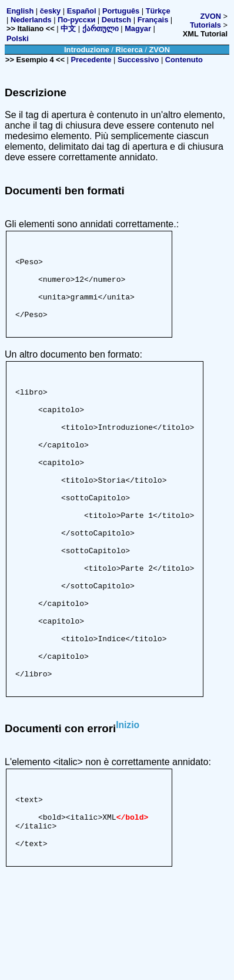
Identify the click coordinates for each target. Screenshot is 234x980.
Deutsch (117, 20)
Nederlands (31, 20)
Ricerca (129, 50)
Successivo (138, 60)
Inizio (128, 806)
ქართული (101, 28)
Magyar (138, 28)
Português (121, 11)
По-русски (76, 20)
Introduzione (87, 50)
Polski (18, 38)
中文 (68, 28)
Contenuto (184, 60)
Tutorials (205, 25)
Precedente (91, 60)
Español (82, 11)
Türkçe (158, 11)
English (20, 11)
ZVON (210, 16)
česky (51, 11)
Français (153, 20)
